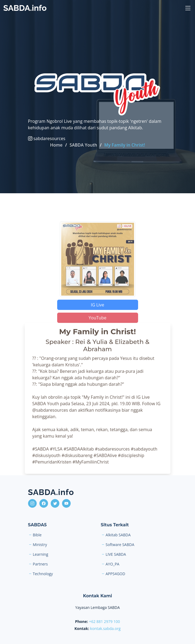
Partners (40, 564)
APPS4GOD (116, 574)
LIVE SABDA (116, 554)
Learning (41, 554)
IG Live (98, 310)
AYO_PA (113, 564)
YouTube (98, 323)
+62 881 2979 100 (105, 621)
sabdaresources (47, 138)
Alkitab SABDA (118, 535)
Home (56, 145)
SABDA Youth (83, 145)
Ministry (40, 545)
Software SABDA (120, 545)
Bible (37, 535)
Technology (43, 574)
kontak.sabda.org (105, 628)
